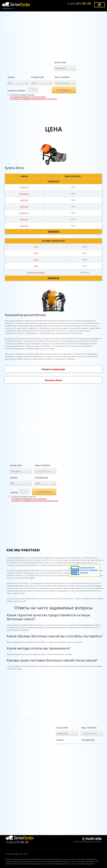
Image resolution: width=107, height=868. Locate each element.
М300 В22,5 (24, 213)
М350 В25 (24, 219)
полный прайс (58, 369)
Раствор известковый (36, 272)
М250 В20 (24, 207)
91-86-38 (79, 3)
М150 (36, 260)
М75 (36, 247)
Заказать (53, 231)
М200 (36, 266)
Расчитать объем (53, 380)
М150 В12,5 (24, 194)
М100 (36, 253)
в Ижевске (7, 9)
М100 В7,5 (24, 187)
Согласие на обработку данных (34, 97)
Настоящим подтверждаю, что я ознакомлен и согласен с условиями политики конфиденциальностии (34, 98)
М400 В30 (24, 226)
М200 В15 (24, 200)
